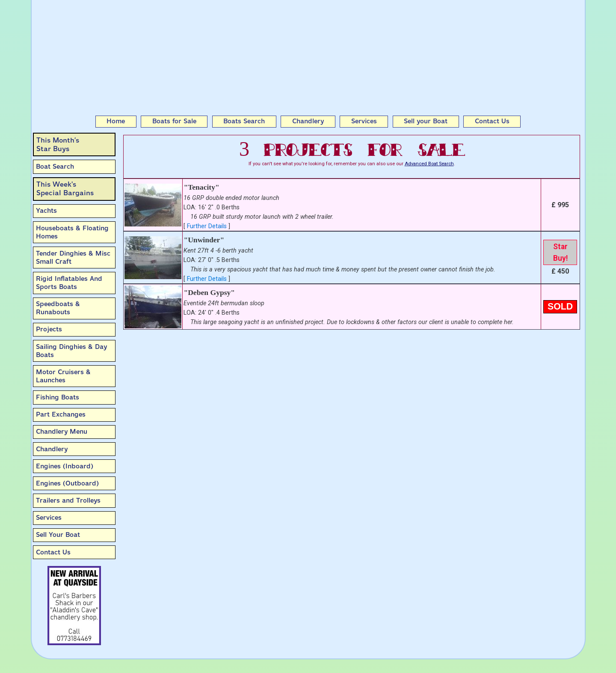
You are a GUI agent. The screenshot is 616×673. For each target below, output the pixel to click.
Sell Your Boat (58, 535)
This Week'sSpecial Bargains (65, 189)
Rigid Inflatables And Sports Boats (69, 283)
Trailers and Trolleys (68, 500)
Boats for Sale (174, 121)
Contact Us (492, 121)
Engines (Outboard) (67, 483)
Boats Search (244, 121)
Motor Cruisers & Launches (63, 376)
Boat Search (55, 167)
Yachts (46, 211)
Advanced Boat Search (429, 164)
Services (364, 121)
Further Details (207, 226)
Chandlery (308, 121)
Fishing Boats (58, 397)
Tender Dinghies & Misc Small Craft (73, 258)
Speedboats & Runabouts (58, 308)
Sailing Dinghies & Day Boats (71, 351)
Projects (49, 329)
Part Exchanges (61, 414)
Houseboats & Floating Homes (72, 232)
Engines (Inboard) (65, 466)
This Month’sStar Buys (58, 144)
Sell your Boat (426, 121)
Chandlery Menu (62, 432)
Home (116, 121)
